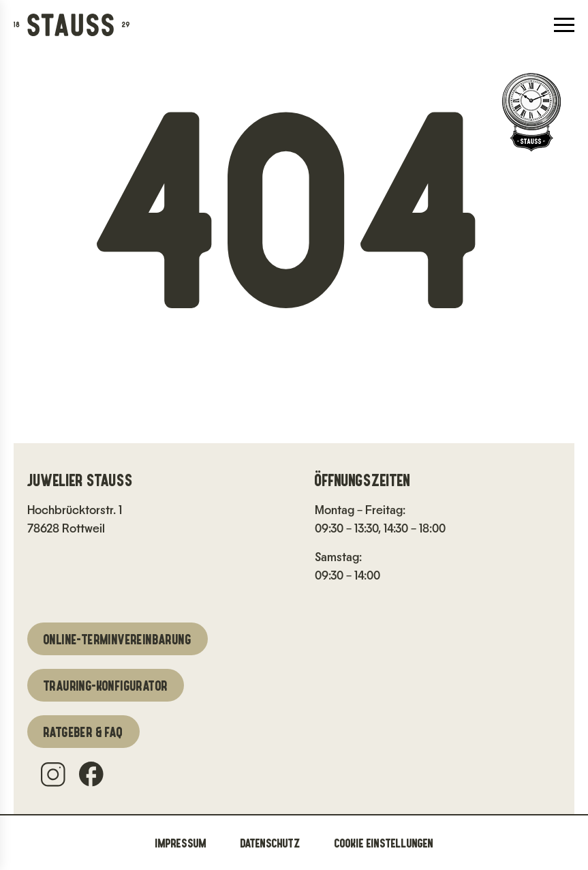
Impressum (181, 843)
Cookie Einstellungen (384, 843)
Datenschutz (270, 843)
